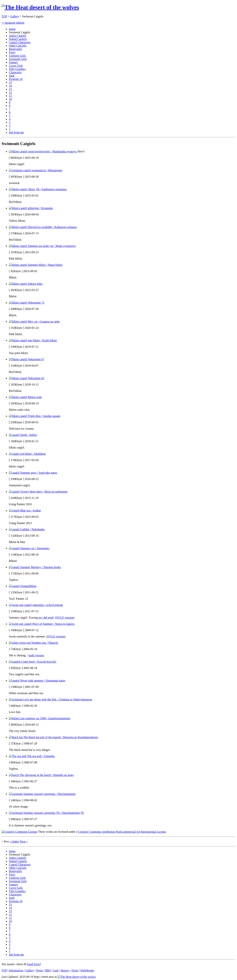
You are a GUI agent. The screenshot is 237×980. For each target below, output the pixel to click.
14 (10, 86)
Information (16, 970)
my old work (46, 618)
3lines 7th (38, 189)
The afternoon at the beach (41, 775)
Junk (12, 76)
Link (56, 970)
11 (10, 96)
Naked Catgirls (18, 39)
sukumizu (36, 605)
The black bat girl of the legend (53, 737)
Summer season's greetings (42, 794)
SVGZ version (65, 618)
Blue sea (25, 510)
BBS (48, 970)
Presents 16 (16, 79)
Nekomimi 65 (27, 378)
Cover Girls (16, 66)
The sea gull (32, 756)
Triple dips (35, 416)
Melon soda (25, 397)
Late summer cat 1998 (40, 718)
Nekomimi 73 (27, 303)
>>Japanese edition (13, 23)
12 (10, 92)
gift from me (16, 132)
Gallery (14, 16)
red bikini (27, 454)
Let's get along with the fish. (50, 699)
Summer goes (33, 473)
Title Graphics (17, 69)
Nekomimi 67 (27, 359)
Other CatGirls (18, 46)
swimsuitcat (36, 170)
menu (12, 29)
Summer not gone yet (42, 246)
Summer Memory (35, 567)
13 (10, 89)
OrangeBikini (23, 586)
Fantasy (14, 62)
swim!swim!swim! (43, 151)
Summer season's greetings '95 (46, 813)
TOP (4, 16)
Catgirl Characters (20, 42)
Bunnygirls (15, 49)
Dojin (75, 970)
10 (10, 99)
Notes (40, 970)
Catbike (27, 529)
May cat (34, 322)
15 (10, 82)
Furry (12, 52)
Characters (15, 72)
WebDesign (87, 970)
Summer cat (29, 548)
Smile (23, 435)
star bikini (33, 340)
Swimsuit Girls (18, 59)
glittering (31, 208)
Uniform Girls (17, 56)
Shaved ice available (43, 227)
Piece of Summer (42, 624)
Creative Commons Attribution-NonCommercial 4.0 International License (122, 832)
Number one (34, 643)
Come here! (33, 662)
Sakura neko (26, 284)
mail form (34, 964)
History (65, 970)
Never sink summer (37, 681)
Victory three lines (38, 492)
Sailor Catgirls (17, 36)
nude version (36, 655)
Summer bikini (36, 265)
